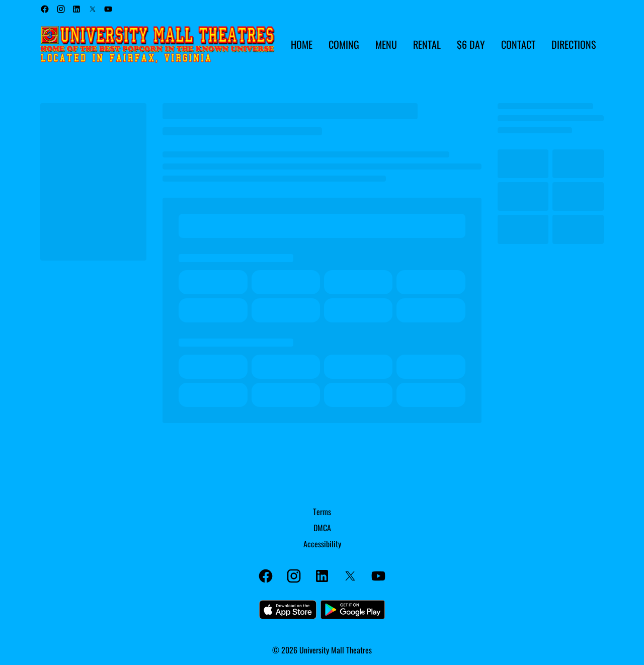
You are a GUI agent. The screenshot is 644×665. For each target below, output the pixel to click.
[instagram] (61, 9)
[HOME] (302, 45)
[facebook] (45, 9)
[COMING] (344, 45)
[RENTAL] (427, 45)
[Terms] (322, 512)
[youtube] (108, 9)
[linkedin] (76, 9)
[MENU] (386, 45)
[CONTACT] (518, 45)
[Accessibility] (322, 544)
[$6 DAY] (471, 45)
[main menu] (443, 45)
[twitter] (93, 9)
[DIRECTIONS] (574, 45)
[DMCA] (322, 528)
